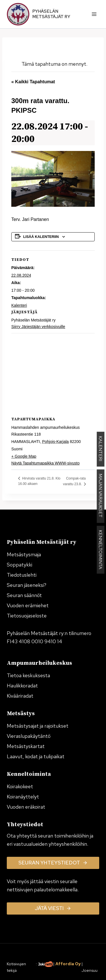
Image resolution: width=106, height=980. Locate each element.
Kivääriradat (20, 696)
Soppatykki (20, 565)
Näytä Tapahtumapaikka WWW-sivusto (45, 463)
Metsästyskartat (26, 746)
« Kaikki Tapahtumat (33, 82)
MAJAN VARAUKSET (100, 496)
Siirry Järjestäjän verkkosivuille (38, 327)
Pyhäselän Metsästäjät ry (51, 14)
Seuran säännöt (24, 595)
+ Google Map (24, 456)
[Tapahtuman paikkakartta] (53, 374)
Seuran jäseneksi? (27, 585)
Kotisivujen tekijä (16, 967)
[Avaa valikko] (94, 14)
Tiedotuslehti (22, 575)
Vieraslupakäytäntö (29, 736)
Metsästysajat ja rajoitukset (38, 726)
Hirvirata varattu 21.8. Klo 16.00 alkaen (39, 481)
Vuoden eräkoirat (26, 807)
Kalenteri (19, 305)
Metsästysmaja (24, 554)
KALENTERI (100, 449)
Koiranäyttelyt (23, 797)
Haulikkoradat (22, 686)
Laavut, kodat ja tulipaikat (36, 756)
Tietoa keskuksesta (28, 675)
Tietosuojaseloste (27, 616)
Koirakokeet (20, 786)
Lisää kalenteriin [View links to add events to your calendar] (41, 237)
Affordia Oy (68, 964)
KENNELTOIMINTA (100, 550)
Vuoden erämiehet (28, 605)
